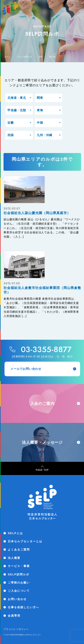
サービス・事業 (19, 566)
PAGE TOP (42, 469)
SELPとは (15, 533)
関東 (40, 98)
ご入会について (19, 591)
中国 (40, 123)
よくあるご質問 (19, 549)
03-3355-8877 (46, 349)
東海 (40, 110)
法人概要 (14, 558)
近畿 (11, 123)
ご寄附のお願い (19, 583)
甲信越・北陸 (17, 110)
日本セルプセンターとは (25, 541)
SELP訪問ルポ (19, 574)
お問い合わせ (17, 599)
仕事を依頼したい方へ (23, 607)
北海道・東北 (17, 98)
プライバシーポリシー (16, 629)
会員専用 (14, 616)
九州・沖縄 (45, 135)
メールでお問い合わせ (43, 369)
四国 (11, 135)
